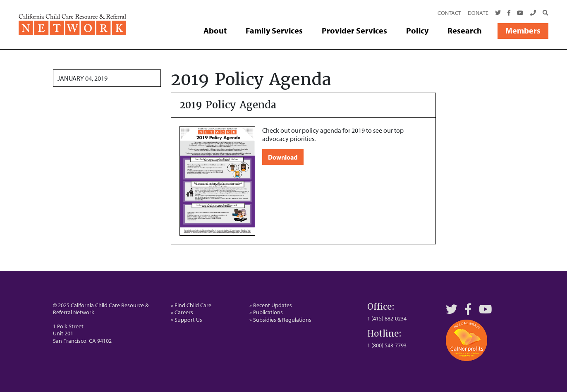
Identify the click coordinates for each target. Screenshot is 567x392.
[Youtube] (520, 13)
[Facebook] (509, 13)
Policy (417, 30)
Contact (449, 13)
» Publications (266, 312)
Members (523, 30)
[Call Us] (533, 13)
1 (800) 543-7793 (387, 345)
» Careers (182, 312)
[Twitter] (498, 13)
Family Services (274, 30)
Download (283, 157)
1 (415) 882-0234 (387, 318)
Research (465, 30)
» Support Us (187, 320)
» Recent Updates (271, 305)
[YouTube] (486, 309)
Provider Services (354, 30)
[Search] (544, 13)
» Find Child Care (191, 305)
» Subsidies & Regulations (280, 320)
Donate (478, 13)
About (215, 30)
